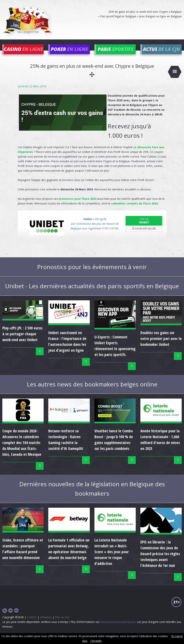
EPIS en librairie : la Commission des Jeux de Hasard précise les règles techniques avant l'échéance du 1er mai (160, 560)
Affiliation (46, 623)
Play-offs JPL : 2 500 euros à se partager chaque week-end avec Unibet (22, 340)
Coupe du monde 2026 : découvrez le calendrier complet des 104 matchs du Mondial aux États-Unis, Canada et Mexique (22, 448)
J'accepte (96, 641)
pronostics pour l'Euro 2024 (77, 204)
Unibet (144, 226)
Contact (32, 623)
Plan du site (62, 623)
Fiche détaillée (144, 234)
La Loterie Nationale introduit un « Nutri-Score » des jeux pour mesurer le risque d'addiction (112, 557)
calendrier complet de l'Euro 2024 (134, 209)
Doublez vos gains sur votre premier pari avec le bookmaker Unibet (161, 344)
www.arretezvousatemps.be (118, 627)
